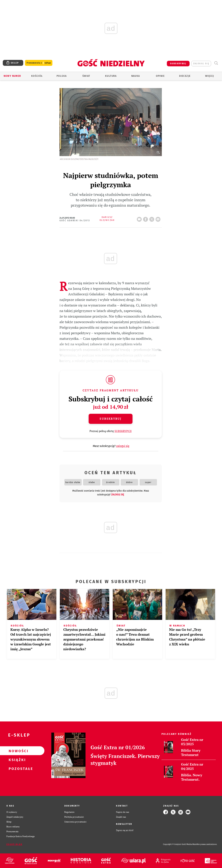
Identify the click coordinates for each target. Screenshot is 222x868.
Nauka (136, 76)
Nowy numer (12, 76)
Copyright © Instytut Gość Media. (178, 844)
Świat (86, 76)
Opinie (160, 76)
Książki (17, 760)
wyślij (159, 218)
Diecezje (185, 76)
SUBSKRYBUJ (178, 64)
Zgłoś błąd (14, 844)
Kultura (111, 76)
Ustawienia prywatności (75, 822)
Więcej (210, 76)
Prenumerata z (39, 63)
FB (146, 218)
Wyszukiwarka (216, 63)
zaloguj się (201, 64)
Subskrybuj (110, 419)
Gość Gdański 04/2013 (75, 221)
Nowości (17, 751)
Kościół (37, 76)
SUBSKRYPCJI (123, 431)
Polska (62, 76)
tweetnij (152, 218)
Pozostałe (17, 769)
